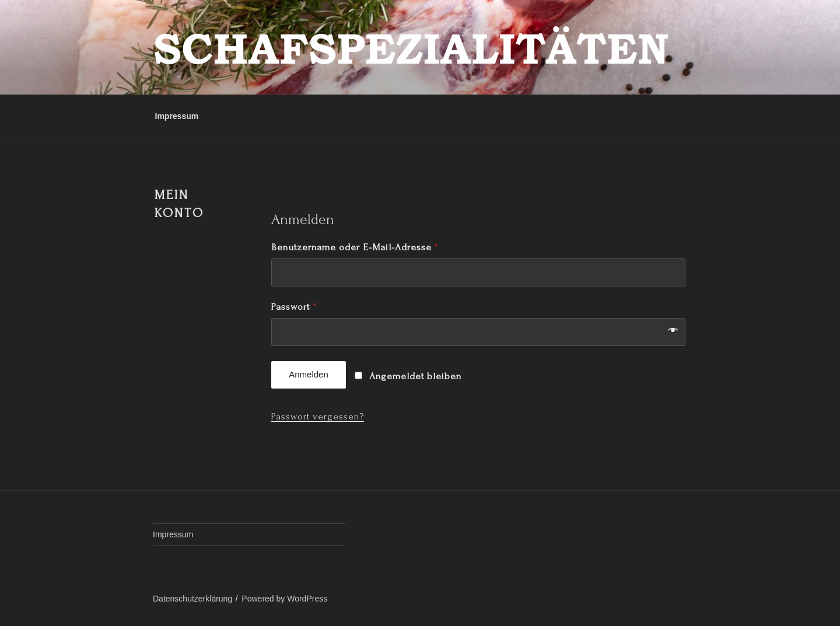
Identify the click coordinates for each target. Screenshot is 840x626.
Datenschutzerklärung (192, 599)
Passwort (294, 307)
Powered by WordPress (284, 599)
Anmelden (309, 374)
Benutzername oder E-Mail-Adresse (355, 247)
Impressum (177, 116)
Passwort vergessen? (318, 416)
